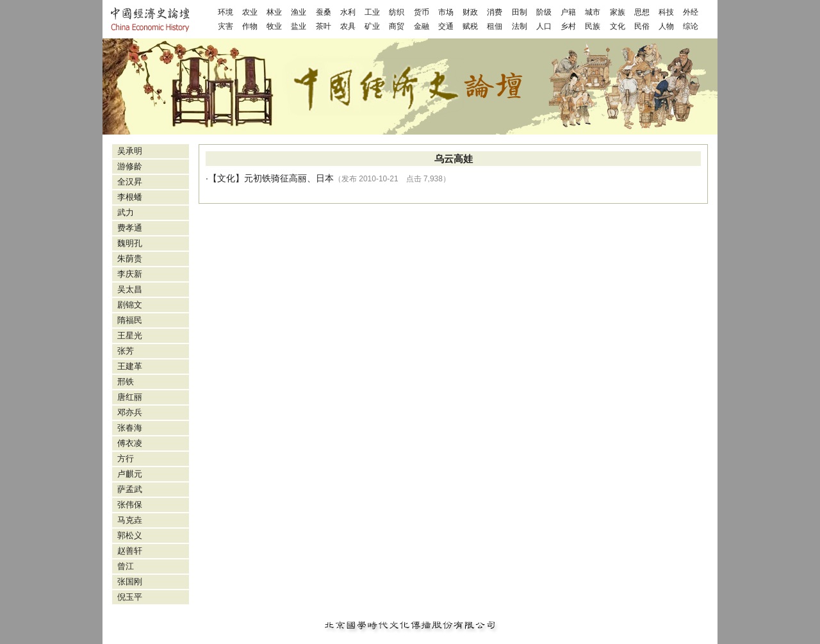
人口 (544, 26)
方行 (126, 458)
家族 (618, 12)
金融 (422, 26)
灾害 (225, 26)
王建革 (130, 366)
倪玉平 (130, 597)
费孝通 (130, 228)
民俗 (642, 26)
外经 (691, 12)
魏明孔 (130, 243)
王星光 (130, 335)
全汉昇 (130, 182)
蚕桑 (324, 12)
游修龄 (130, 166)
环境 (225, 12)
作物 (250, 26)
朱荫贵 (130, 259)
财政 (470, 12)
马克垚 (130, 520)
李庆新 (130, 274)
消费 (495, 12)
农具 (348, 26)
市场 (446, 12)
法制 (520, 26)
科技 (666, 12)
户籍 (568, 12)
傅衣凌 (130, 443)
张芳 (126, 351)
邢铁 (126, 382)
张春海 (130, 428)
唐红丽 (130, 397)
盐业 (299, 26)
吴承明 (130, 151)
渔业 (299, 12)
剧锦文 (130, 305)
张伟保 (130, 505)
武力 (126, 212)
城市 (593, 12)
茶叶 (324, 26)
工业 (372, 12)
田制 (520, 12)
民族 (593, 26)
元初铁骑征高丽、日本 (289, 178)
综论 (691, 26)
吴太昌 (130, 289)
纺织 (397, 12)
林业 (274, 12)
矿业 (372, 26)
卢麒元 (130, 474)
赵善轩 (130, 551)
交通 (446, 26)
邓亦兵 (130, 412)
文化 (618, 26)
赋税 (470, 26)
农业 (250, 12)
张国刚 (130, 582)
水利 (348, 12)
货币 (422, 12)
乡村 (568, 26)
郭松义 (130, 535)
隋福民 (130, 320)
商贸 (397, 26)
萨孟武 (130, 489)
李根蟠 (130, 197)
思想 (642, 12)
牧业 (274, 26)
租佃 (495, 26)
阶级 (544, 12)
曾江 (126, 566)
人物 (666, 26)
